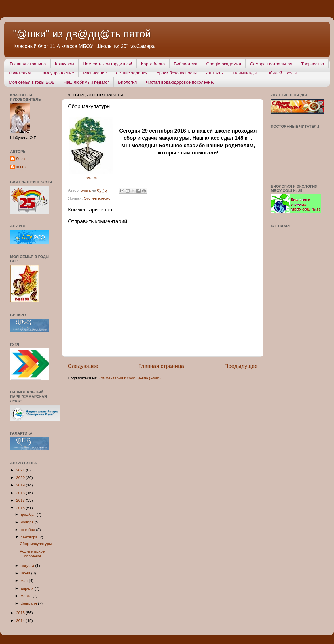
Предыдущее (241, 366)
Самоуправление (57, 73)
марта (27, 596)
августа (28, 566)
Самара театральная (271, 64)
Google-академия (224, 64)
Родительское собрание (32, 554)
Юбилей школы (281, 73)
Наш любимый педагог (86, 82)
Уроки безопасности (177, 73)
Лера (20, 159)
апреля (28, 588)
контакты (215, 73)
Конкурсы (64, 64)
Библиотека (186, 64)
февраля (29, 603)
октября (28, 530)
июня (26, 573)
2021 (21, 470)
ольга (21, 167)
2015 (21, 613)
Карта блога (153, 64)
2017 (21, 500)
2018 (21, 493)
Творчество (313, 64)
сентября (30, 537)
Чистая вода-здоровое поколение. (180, 82)
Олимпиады (245, 73)
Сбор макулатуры (36, 544)
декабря (29, 514)
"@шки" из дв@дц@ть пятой (82, 34)
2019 (21, 485)
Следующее (83, 366)
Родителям (20, 73)
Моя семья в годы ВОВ (32, 82)
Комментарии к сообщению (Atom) (130, 378)
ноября (28, 522)
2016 (21, 508)
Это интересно (97, 198)
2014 (21, 621)
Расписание (95, 73)
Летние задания (132, 73)
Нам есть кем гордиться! (108, 64)
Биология (127, 82)
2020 (21, 478)
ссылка (91, 178)
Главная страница (28, 64)
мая (25, 581)
